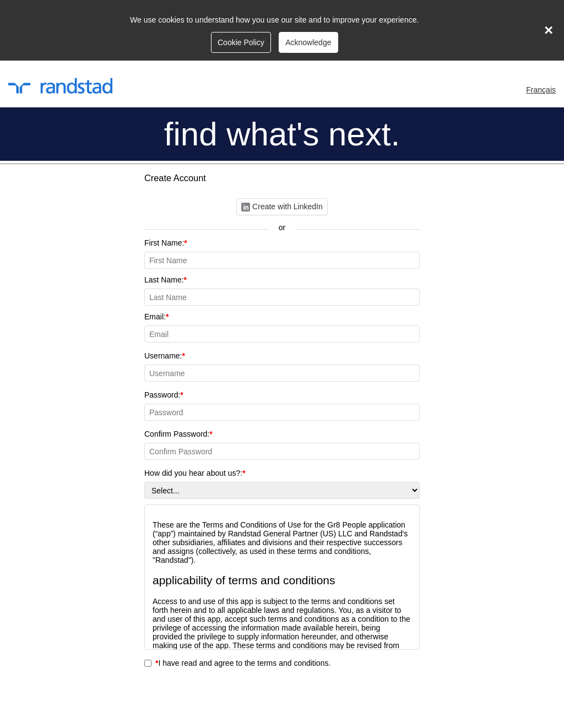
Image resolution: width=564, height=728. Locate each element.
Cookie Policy (241, 42)
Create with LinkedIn (282, 207)
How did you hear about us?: (282, 484)
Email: (282, 327)
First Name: (282, 254)
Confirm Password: (282, 445)
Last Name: (282, 290)
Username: (282, 366)
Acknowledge (308, 42)
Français (541, 90)
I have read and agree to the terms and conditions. (237, 663)
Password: (282, 406)
